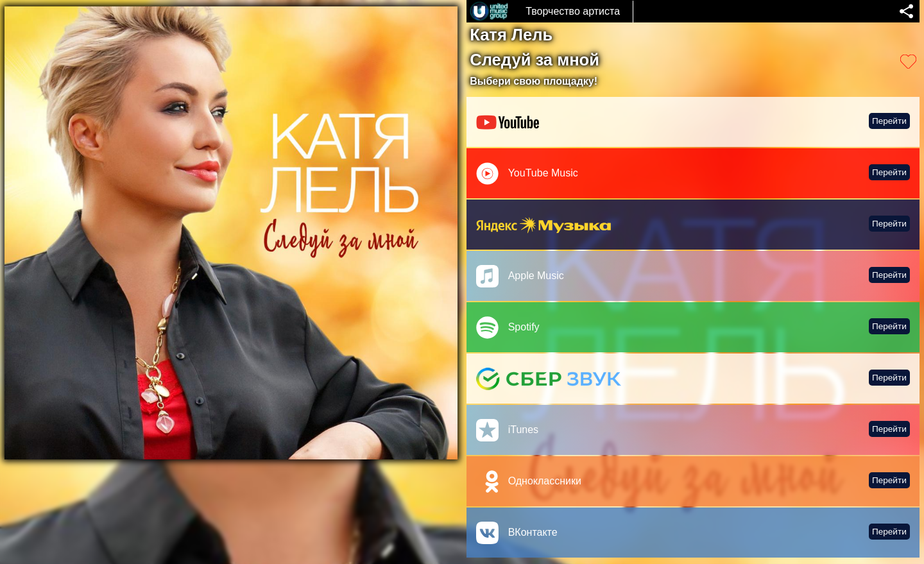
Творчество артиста (573, 11)
